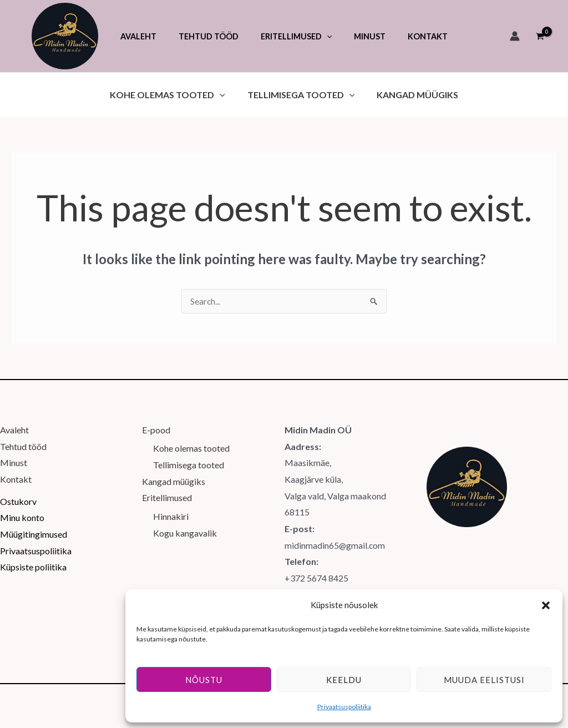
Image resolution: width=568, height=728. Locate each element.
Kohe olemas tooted (191, 439)
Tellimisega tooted (189, 455)
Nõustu (204, 680)
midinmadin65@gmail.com (335, 536)
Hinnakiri (171, 507)
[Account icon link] (515, 36)
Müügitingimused (34, 525)
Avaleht (14, 420)
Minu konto (22, 508)
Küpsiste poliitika (33, 557)
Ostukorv (18, 492)
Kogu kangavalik (185, 524)
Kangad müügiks (174, 472)
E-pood (156, 420)
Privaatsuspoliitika (344, 707)
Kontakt (16, 470)
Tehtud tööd (23, 437)
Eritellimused (167, 489)
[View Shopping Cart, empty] (540, 36)
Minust (14, 453)
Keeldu (344, 680)
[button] (546, 605)
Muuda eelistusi (484, 680)
